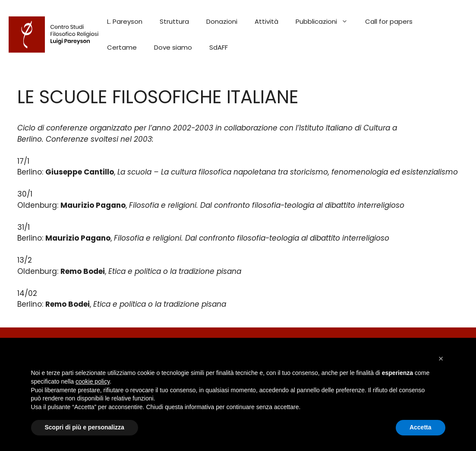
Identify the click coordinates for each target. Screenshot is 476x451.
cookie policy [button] (93, 381)
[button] (441, 359)
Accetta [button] (421, 427)
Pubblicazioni (326, 22)
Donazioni (222, 21)
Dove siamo (173, 47)
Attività (266, 21)
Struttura (174, 21)
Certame (122, 47)
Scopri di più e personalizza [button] (85, 427)
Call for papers (389, 21)
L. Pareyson (125, 21)
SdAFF (219, 47)
